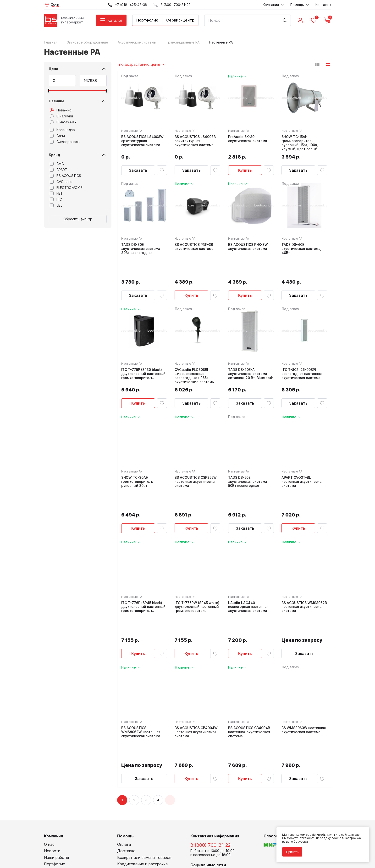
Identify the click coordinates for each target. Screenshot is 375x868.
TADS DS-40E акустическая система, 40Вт (302, 249)
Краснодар (62, 130)
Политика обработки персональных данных (76, 843)
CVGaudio (61, 182)
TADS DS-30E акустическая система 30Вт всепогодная (141, 249)
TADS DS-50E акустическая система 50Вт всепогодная (248, 460)
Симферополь (65, 142)
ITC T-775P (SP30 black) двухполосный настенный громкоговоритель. (143, 352)
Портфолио (147, 20)
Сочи (57, 136)
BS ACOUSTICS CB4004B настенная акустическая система (249, 668)
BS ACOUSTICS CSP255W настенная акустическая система (196, 460)
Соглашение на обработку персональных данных (80, 846)
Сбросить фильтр (78, 219)
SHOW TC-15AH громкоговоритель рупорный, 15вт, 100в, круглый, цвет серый (300, 143)
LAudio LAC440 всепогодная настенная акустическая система (248, 564)
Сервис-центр (180, 20)
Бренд (55, 155)
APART (58, 170)
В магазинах (63, 122)
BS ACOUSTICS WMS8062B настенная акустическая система (304, 564)
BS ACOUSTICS (65, 176)
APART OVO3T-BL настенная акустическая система (303, 460)
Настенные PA (132, 131)
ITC (56, 199)
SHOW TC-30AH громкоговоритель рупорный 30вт (137, 460)
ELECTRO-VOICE (66, 188)
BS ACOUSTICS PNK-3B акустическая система (194, 247)
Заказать (138, 170)
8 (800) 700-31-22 (210, 759)
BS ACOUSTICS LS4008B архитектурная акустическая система (195, 141)
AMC (57, 164)
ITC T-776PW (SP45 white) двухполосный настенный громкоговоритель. (197, 564)
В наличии (61, 116)
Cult (104, 857)
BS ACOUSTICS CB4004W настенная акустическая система (196, 668)
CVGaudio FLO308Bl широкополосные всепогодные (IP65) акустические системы (195, 354)
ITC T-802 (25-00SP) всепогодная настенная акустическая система (302, 352)
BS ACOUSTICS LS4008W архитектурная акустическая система (142, 141)
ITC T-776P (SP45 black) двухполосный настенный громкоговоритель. (143, 564)
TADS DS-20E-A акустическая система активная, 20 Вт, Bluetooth (251, 352)
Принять (292, 852)
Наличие (57, 101)
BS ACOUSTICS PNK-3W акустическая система (248, 247)
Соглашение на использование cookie (72, 850)
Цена (53, 69)
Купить (245, 170)
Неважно (61, 110)
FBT (56, 193)
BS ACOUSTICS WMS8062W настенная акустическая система (141, 668)
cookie (311, 835)
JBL (56, 205)
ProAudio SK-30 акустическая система (248, 139)
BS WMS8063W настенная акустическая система (304, 666)
